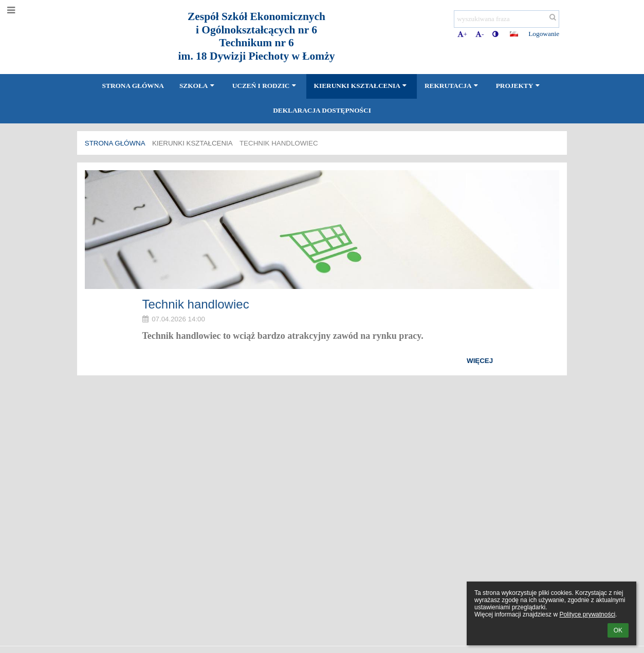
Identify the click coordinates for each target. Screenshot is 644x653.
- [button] (480, 34)
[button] (514, 34)
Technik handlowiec (279, 143)
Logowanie (544, 34)
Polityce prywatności (587, 614)
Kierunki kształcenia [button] (362, 86)
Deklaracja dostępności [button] (322, 110)
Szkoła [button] (198, 86)
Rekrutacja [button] (453, 86)
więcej (480, 361)
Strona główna (115, 143)
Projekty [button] (519, 86)
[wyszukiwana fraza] (507, 19)
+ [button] (463, 34)
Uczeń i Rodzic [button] (265, 86)
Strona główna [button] (133, 86)
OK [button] (618, 630)
